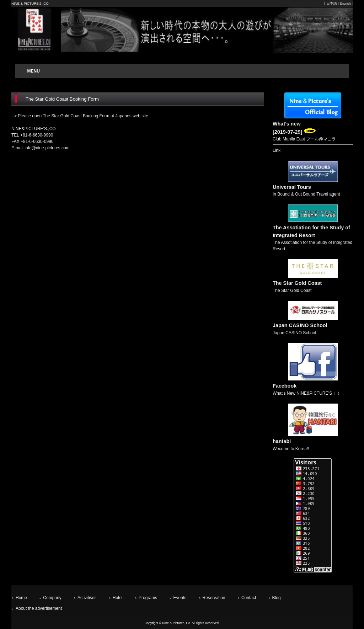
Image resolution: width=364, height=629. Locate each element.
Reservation (214, 598)
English (345, 3)
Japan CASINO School (300, 325)
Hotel (118, 598)
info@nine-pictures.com (47, 148)
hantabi (282, 441)
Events (180, 598)
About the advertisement (39, 608)
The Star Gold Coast (297, 283)
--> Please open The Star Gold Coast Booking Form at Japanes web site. (80, 116)
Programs (148, 598)
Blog (277, 598)
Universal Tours (292, 187)
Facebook (285, 386)
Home (21, 598)
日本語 (332, 3)
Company (52, 598)
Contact (249, 598)
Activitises (87, 598)
